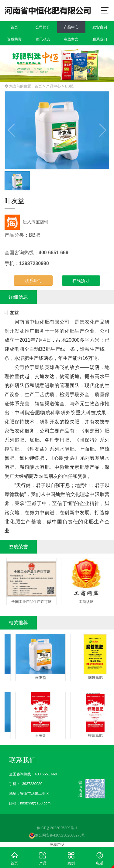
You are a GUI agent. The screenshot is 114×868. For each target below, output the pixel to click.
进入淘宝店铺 (26, 222)
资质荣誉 (14, 39)
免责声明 (57, 844)
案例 (71, 858)
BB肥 (69, 86)
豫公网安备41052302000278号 (57, 835)
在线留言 (71, 39)
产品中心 (71, 27)
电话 (100, 858)
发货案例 (100, 27)
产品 (43, 858)
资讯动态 (43, 39)
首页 (14, 27)
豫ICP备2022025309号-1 (57, 828)
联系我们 (100, 39)
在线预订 (81, 281)
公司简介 (43, 27)
